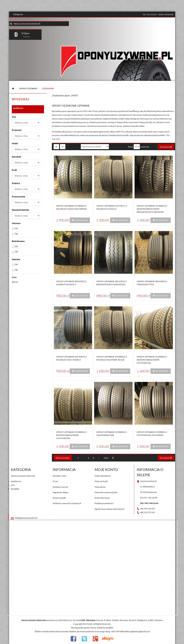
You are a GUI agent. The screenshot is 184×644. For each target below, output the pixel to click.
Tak (16, 234)
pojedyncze (16, 481)
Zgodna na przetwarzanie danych (110, 509)
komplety (15, 489)
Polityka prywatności (104, 503)
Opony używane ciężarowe (23, 476)
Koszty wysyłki (59, 498)
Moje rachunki (101, 481)
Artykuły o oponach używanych (67, 503)
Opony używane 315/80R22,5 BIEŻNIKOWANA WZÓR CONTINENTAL (152, 360)
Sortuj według (72, 147)
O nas (55, 481)
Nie (16, 228)
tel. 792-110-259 (150, 15)
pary (13, 485)
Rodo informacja (102, 498)
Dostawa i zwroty (60, 487)
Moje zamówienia (103, 476)
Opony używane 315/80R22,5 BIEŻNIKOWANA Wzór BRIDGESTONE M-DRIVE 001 (152, 209)
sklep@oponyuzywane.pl (26, 518)
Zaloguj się (18, 14)
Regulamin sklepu (61, 492)
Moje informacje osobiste (106, 492)
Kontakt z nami (59, 476)
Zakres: (15, 282)
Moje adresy (100, 487)
